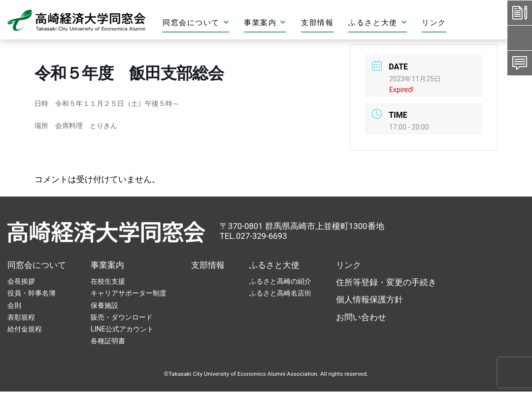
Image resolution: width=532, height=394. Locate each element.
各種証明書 (108, 341)
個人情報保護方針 (369, 299)
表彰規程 (21, 317)
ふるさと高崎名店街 (280, 293)
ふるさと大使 (378, 22)
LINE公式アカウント (122, 329)
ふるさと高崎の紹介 (280, 281)
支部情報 (317, 23)
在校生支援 (108, 281)
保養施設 (104, 305)
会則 (14, 305)
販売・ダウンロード (122, 317)
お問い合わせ (361, 317)
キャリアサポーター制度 (129, 293)
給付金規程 (25, 329)
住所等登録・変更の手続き (386, 282)
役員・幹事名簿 (32, 293)
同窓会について (196, 22)
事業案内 (265, 22)
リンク (434, 23)
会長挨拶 (21, 281)
